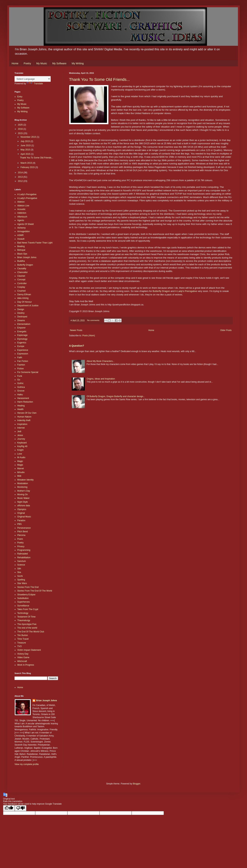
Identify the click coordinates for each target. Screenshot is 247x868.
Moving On (23, 494)
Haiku (20, 395)
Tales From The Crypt (28, 609)
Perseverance (24, 528)
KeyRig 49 (22, 446)
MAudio (21, 472)
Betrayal (21, 250)
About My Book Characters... (101, 361)
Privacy (21, 546)
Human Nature (24, 417)
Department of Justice (28, 306)
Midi (19, 476)
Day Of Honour (25, 302)
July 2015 (26, 141)
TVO (20, 646)
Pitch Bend (23, 532)
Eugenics (22, 343)
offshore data (24, 506)
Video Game (23, 657)
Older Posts (226, 330)
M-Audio (21, 457)
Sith (19, 569)
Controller (22, 283)
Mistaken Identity (25, 480)
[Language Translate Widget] (33, 79)
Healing (21, 406)
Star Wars (22, 583)
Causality (22, 269)
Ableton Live (23, 206)
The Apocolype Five (27, 624)
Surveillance (23, 606)
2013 (21, 177)
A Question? (77, 346)
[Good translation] (9, 808)
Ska (19, 572)
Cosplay (21, 287)
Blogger (136, 784)
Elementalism (24, 324)
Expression (23, 354)
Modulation (23, 483)
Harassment (23, 398)
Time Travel (23, 639)
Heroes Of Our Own (27, 413)
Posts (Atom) (89, 336)
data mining (23, 298)
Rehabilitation (24, 558)
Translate (35, 84)
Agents (21, 220)
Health (20, 409)
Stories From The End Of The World (35, 591)
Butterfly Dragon (161, 291)
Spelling (21, 580)
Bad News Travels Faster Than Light (35, 243)
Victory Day (23, 654)
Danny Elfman (24, 294)
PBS (19, 524)
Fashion (21, 365)
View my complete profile (27, 764)
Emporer (21, 328)
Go (19, 380)
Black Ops (22, 254)
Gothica (21, 387)
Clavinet (21, 276)
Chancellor (22, 272)
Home (15, 63)
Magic (20, 461)
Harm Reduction (25, 402)
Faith (20, 358)
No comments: (94, 320)
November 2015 (29, 137)
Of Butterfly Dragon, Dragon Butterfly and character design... (116, 396)
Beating (21, 246)
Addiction (22, 213)
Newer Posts (76, 330)
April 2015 (26, 154)
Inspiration (22, 424)
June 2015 (26, 146)
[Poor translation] (21, 808)
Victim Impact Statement (29, 650)
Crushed (21, 291)
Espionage (22, 335)
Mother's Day (24, 491)
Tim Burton (23, 635)
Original (21, 513)
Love (20, 454)
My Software (59, 63)
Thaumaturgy (24, 620)
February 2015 (28, 167)
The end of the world (27, 628)
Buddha (21, 261)
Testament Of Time (26, 617)
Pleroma (21, 535)
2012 (21, 181)
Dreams (21, 320)
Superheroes (24, 602)
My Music (42, 63)
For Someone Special (28, 372)
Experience (23, 350)
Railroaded (23, 554)
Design (21, 309)
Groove (21, 391)
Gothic (20, 383)
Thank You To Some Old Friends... (99, 79)
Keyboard (22, 443)
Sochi (20, 576)
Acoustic (21, 209)
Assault (21, 239)
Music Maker (23, 498)
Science (21, 565)
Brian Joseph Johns (27, 257)
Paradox (21, 520)
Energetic (22, 332)
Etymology (22, 339)
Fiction (20, 369)
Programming (24, 550)
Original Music (24, 517)
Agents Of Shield (25, 224)
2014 (21, 173)
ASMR (20, 235)
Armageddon (24, 231)
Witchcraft (22, 661)
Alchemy (21, 228)
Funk (20, 376)
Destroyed (22, 317)
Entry (20, 97)
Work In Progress (26, 665)
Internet (21, 428)
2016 (21, 129)
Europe (21, 346)
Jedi (19, 431)
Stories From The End (28, 587)
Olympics (22, 509)
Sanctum (22, 561)
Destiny (21, 313)
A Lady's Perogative (27, 194)
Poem (20, 539)
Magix (20, 465)
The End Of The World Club (31, 632)
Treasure (22, 643)
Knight (20, 450)
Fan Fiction (23, 361)
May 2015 (26, 150)
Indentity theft (24, 420)
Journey (21, 439)
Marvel (21, 469)
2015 (21, 133)
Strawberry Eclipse (26, 595)
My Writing (78, 63)
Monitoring (22, 487)
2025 (21, 125)
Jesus (20, 435)
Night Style (23, 502)
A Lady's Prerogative (186, 291)
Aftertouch (22, 217)
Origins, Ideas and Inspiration (101, 379)
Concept (21, 280)
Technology (23, 613)
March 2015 (27, 163)
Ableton (21, 202)
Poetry (27, 63)
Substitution (23, 598)
